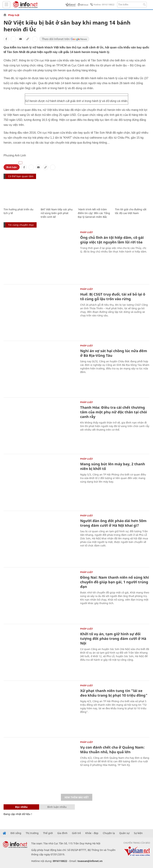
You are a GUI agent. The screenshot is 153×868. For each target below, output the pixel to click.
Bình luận (12, 167)
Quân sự (124, 833)
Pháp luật (14, 15)
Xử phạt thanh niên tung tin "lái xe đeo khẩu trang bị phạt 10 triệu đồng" (114, 693)
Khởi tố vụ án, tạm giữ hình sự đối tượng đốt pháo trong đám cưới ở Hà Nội (113, 639)
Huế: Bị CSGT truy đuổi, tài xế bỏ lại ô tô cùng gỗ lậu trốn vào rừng (113, 297)
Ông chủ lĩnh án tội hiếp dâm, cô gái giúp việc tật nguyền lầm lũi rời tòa (112, 240)
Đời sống (16, 833)
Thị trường (32, 833)
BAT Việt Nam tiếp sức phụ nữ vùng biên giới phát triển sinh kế (57, 213)
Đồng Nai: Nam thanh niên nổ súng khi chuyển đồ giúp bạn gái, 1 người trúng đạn (115, 582)
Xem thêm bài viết (77, 797)
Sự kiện (138, 833)
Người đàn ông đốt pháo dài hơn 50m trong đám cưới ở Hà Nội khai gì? (113, 523)
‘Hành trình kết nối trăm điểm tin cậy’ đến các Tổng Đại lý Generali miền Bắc (94, 213)
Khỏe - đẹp (92, 833)
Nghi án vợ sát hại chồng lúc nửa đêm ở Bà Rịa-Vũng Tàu (114, 353)
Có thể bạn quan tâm (21, 176)
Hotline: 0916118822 (102, 5)
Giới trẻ (76, 833)
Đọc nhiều (21, 807)
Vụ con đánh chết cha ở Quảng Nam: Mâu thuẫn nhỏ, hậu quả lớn (112, 750)
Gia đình (62, 833)
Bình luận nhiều (57, 807)
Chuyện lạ (109, 833)
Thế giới (48, 833)
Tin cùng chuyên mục (21, 225)
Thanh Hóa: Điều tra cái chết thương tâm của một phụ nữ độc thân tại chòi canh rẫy (114, 412)
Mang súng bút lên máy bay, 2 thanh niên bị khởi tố (113, 466)
